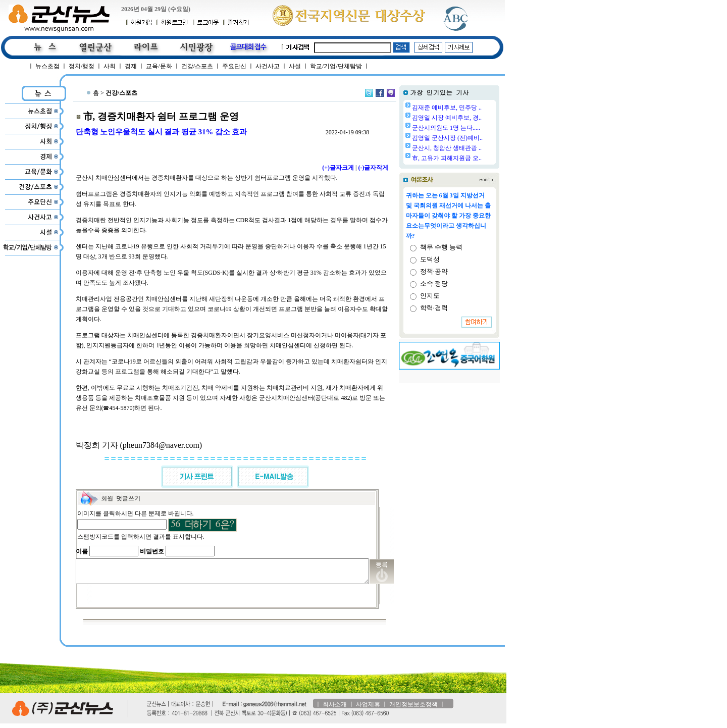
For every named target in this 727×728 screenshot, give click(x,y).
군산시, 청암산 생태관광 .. (473, 148)
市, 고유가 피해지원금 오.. (473, 158)
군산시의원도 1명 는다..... (472, 128)
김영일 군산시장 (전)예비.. (473, 138)
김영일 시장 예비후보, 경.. (473, 118)
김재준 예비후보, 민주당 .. (473, 108)
